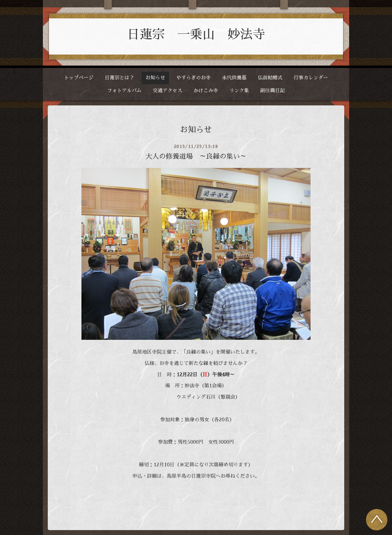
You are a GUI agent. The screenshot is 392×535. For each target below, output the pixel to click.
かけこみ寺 (206, 91)
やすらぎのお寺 (194, 78)
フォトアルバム (124, 91)
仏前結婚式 (270, 78)
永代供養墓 (234, 78)
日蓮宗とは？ (119, 78)
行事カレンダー (311, 78)
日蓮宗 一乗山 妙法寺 (196, 34)
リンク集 (239, 91)
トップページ (79, 78)
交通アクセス (168, 91)
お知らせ (155, 78)
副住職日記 (273, 91)
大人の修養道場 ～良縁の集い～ (196, 157)
